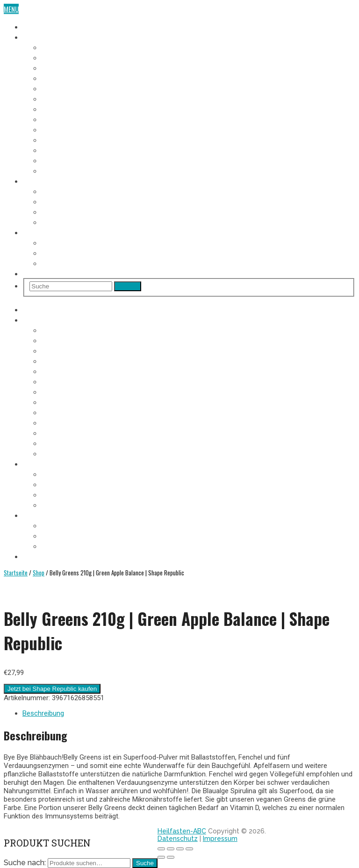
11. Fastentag (61, 150)
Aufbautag (57, 170)
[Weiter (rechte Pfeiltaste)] (171, 857)
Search (128, 286)
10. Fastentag (61, 139)
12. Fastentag (61, 160)
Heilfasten (38, 26)
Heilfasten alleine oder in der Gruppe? (98, 252)
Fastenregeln (61, 201)
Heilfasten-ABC (182, 831)
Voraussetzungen (68, 191)
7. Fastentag (59, 108)
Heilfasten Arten (66, 211)
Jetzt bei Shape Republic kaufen (52, 689)
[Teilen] (171, 849)
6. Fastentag (60, 98)
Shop (30, 273)
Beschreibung (43, 713)
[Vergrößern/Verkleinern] (189, 849)
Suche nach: (25, 863)
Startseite (16, 573)
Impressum (220, 839)
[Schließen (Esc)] (161, 849)
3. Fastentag (60, 67)
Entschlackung (65, 222)
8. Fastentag (60, 119)
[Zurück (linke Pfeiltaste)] (161, 857)
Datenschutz (178, 839)
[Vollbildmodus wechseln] (180, 849)
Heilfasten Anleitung (54, 180)
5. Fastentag (60, 88)
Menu (11, 9)
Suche (145, 863)
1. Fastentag (59, 47)
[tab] (189, 713)
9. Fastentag (60, 129)
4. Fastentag (60, 78)
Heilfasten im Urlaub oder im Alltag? (96, 263)
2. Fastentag (60, 57)
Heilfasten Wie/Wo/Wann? (61, 232)
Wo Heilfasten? (64, 242)
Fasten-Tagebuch (48, 36)
